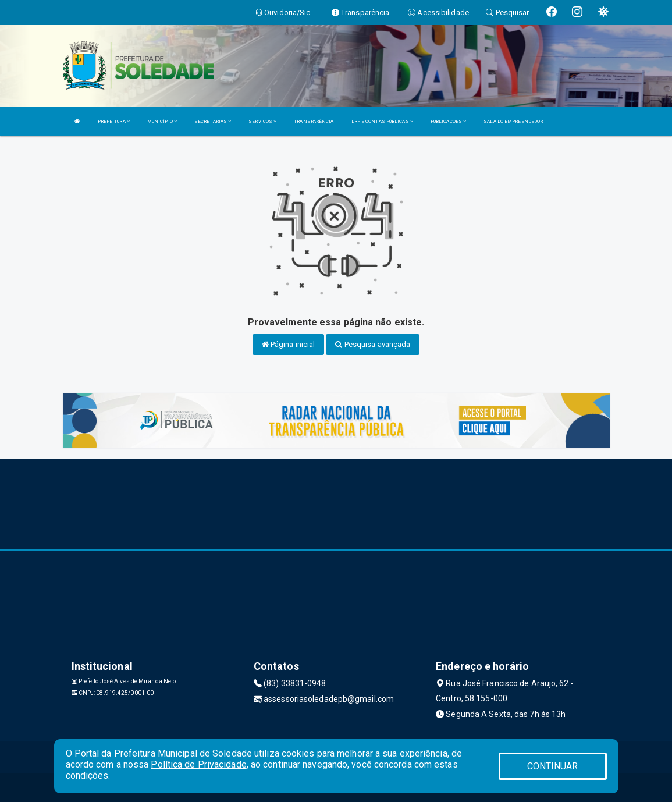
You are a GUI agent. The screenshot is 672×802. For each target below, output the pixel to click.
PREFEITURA (114, 121)
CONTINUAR (553, 766)
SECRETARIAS (213, 121)
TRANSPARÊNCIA (314, 121)
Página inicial (289, 344)
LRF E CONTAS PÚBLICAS (382, 121)
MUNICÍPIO (162, 121)
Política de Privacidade (198, 764)
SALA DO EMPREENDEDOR (513, 121)
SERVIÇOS (262, 121)
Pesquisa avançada (373, 344)
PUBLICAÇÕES (448, 121)
